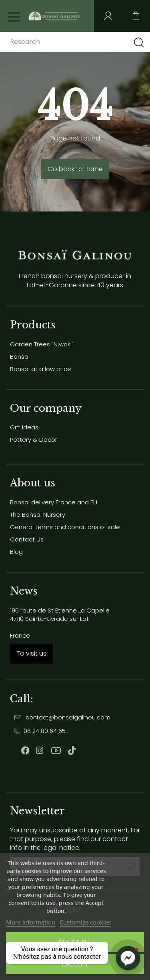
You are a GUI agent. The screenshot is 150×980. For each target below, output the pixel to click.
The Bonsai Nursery (38, 515)
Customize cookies (85, 922)
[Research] (73, 42)
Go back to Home (75, 169)
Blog (16, 552)
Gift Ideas (24, 427)
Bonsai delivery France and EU (54, 502)
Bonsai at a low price (41, 369)
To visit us (31, 653)
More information (31, 922)
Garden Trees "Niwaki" (42, 344)
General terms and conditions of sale (65, 527)
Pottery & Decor (34, 440)
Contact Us (27, 539)
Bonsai (20, 357)
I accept (75, 964)
